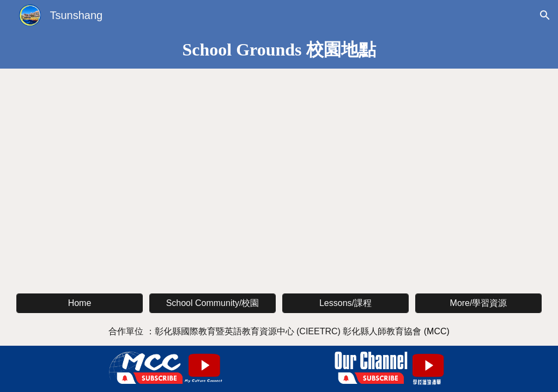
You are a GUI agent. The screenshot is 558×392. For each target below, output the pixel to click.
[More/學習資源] (478, 304)
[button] (545, 15)
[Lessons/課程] (345, 304)
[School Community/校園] (213, 304)
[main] (279, 50)
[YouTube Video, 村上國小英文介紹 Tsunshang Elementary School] (146, 146)
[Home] (80, 303)
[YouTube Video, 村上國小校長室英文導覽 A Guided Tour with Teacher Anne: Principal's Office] (412, 146)
